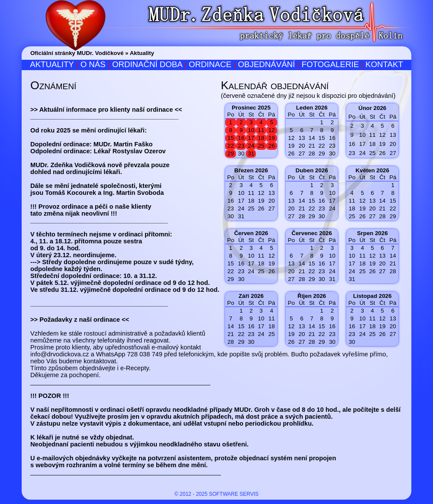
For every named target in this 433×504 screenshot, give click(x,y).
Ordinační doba (147, 64)
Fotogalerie (330, 64)
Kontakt (384, 64)
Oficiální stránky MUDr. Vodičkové (77, 53)
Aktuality (142, 53)
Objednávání (267, 64)
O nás (93, 64)
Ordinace (210, 64)
